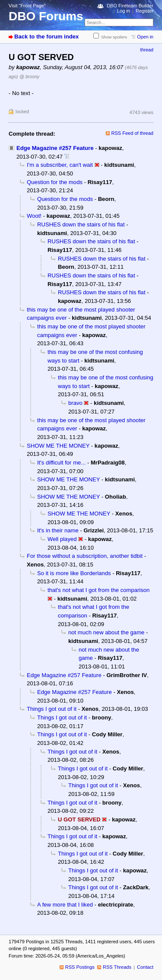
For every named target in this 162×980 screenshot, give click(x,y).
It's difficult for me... (61, 463)
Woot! (34, 216)
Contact (145, 967)
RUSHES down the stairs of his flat (81, 224)
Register (145, 11)
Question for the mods (55, 182)
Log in (124, 11)
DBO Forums (46, 16)
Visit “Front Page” (27, 6)
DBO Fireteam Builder (130, 6)
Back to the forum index (46, 37)
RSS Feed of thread (133, 133)
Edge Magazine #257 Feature (55, 148)
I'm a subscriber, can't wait (60, 165)
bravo (75, 403)
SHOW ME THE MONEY (58, 446)
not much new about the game (106, 632)
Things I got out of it (52, 709)
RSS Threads (117, 967)
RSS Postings (80, 967)
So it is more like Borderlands (74, 573)
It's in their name (58, 530)
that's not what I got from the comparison (98, 590)
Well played (62, 539)
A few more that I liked (65, 905)
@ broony (29, 76)
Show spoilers (114, 37)
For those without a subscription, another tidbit (85, 556)
